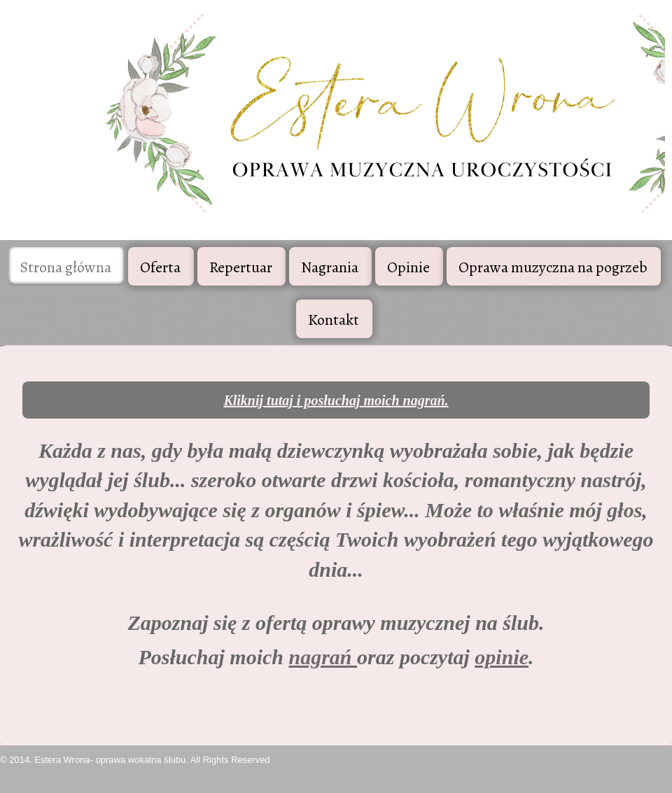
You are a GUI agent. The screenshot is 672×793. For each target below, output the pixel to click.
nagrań (323, 657)
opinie (502, 657)
